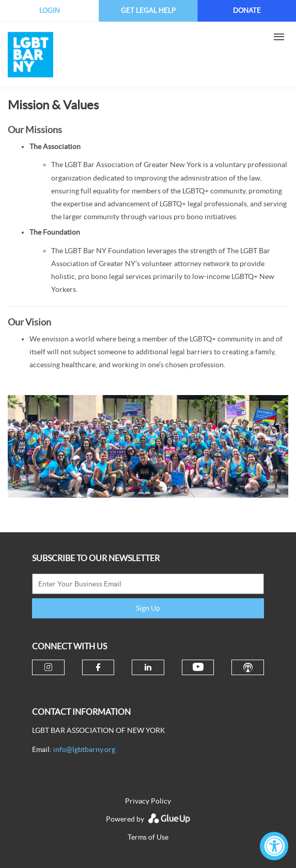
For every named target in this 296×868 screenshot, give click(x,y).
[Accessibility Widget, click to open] (274, 846)
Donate (247, 11)
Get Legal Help (148, 11)
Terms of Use (148, 837)
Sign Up (148, 608)
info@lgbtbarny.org (84, 749)
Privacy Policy (148, 801)
